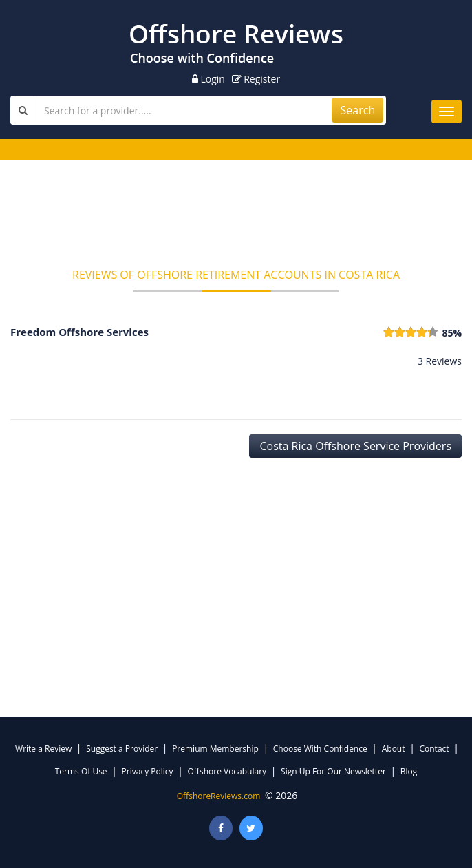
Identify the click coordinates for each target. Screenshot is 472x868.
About (394, 749)
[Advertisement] (236, 218)
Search (358, 110)
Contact (434, 749)
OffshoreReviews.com (219, 796)
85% (452, 333)
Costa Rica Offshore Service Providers (355, 446)
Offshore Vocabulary (227, 771)
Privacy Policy (148, 771)
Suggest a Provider (122, 749)
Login (208, 79)
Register (256, 79)
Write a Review (43, 749)
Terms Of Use (81, 771)
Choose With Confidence (320, 749)
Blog (409, 771)
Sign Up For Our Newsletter (333, 771)
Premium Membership (215, 749)
